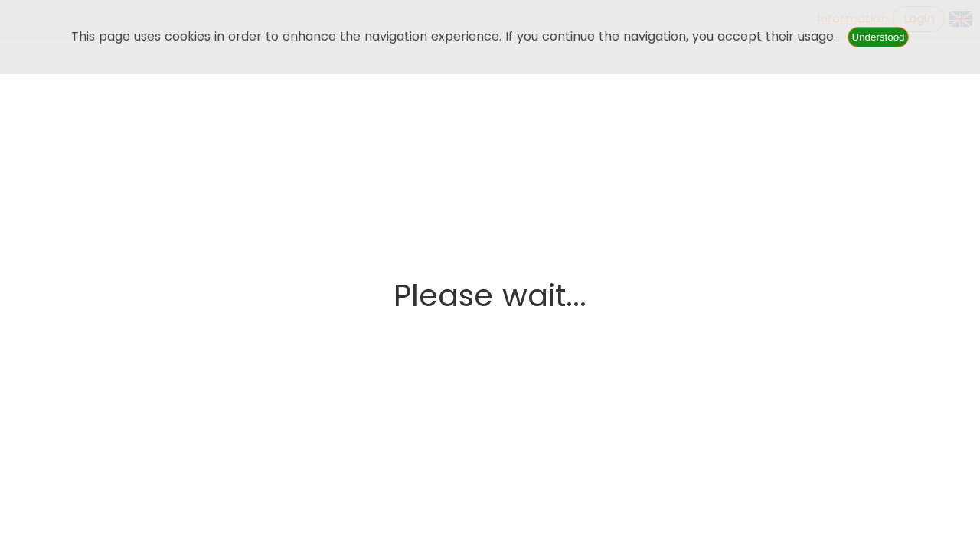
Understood (879, 37)
